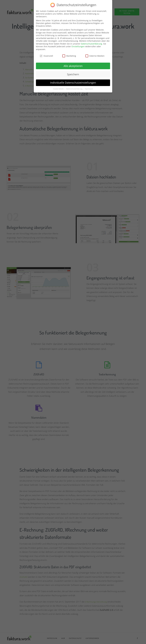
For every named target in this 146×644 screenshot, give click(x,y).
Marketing (69, 54)
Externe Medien (95, 54)
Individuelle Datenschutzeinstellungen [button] (73, 81)
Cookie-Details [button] (59, 87)
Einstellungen (78, 45)
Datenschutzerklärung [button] (74, 87)
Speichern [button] (73, 72)
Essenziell (46, 54)
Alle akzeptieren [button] (73, 64)
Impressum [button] (89, 87)
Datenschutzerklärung (91, 42)
